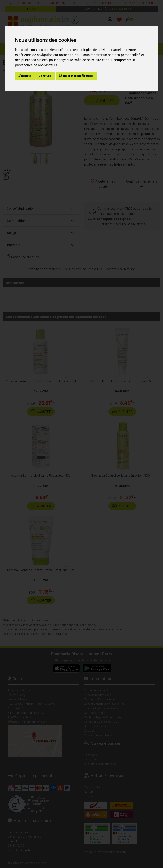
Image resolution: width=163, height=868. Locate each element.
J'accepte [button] (25, 76)
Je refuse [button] (45, 76)
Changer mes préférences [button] (76, 76)
